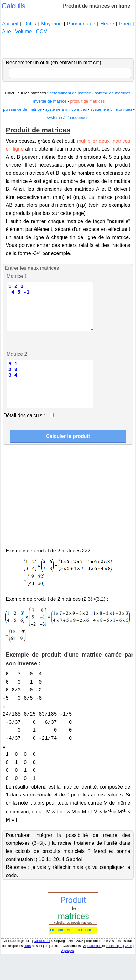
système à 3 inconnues (111, 109)
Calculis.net (42, 961)
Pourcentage (81, 24)
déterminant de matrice (70, 93)
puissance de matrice (22, 109)
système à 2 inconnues (68, 117)
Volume (23, 32)
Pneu (125, 24)
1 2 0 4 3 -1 (51, 312)
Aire (6, 32)
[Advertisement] (68, 47)
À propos (68, 971)
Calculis (13, 6)
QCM (42, 32)
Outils (30, 24)
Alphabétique (92, 966)
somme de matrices (112, 93)
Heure (107, 24)
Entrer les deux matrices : (33, 268)
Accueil (10, 24)
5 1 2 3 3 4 (51, 399)
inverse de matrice (50, 101)
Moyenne (51, 24)
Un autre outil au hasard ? (73, 950)
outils (27, 966)
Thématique (114, 966)
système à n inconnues (66, 109)
